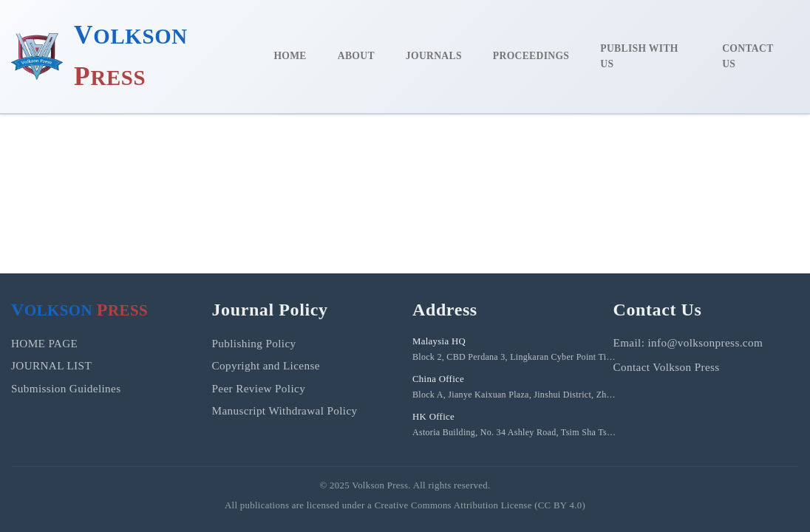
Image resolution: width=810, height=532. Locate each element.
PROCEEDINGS (531, 56)
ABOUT (356, 56)
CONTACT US (748, 57)
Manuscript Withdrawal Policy (285, 410)
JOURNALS (434, 56)
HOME (290, 56)
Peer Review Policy (259, 388)
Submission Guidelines (66, 388)
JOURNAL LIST (51, 365)
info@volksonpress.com (705, 342)
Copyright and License (266, 365)
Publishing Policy (254, 343)
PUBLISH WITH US (639, 57)
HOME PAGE (44, 343)
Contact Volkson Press (667, 367)
